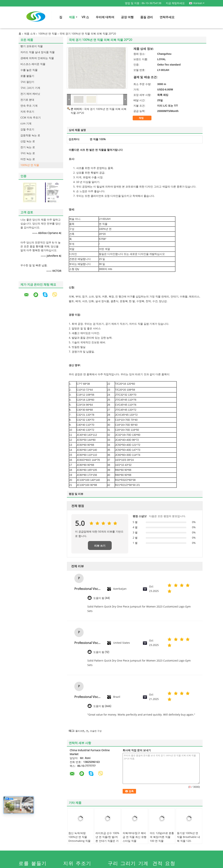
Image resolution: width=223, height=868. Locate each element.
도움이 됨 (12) (101, 652)
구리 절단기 (27, 82)
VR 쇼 (85, 17)
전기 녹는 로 (28, 147)
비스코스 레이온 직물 (33, 64)
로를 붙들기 (27, 76)
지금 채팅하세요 (175, 3)
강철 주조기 (27, 130)
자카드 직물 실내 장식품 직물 (38, 52)
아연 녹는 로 (28, 159)
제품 (72, 17)
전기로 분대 (27, 100)
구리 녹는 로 (28, 153)
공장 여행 (127, 17)
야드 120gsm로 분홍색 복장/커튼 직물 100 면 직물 (162, 837)
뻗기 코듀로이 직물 (32, 46)
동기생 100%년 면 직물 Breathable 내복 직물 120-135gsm (188, 839)
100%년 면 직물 (48, 34)
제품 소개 (30, 34)
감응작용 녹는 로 (30, 135)
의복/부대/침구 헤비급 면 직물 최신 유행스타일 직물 (135, 837)
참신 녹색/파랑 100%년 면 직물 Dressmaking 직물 (79, 837)
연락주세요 (167, 17)
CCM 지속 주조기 (31, 118)
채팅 (144, 118)
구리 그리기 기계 (30, 88)
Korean (199, 3)
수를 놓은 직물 (29, 70)
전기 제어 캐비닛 (30, 94)
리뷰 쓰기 (100, 546)
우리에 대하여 (105, 17)
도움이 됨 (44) (102, 598)
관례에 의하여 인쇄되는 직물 (37, 58)
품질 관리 (147, 17)
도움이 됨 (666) (102, 706)
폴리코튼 (80, 731)
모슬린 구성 (96, 731)
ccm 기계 (26, 124)
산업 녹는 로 (28, 141)
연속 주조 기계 (29, 106)
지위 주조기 (27, 112)
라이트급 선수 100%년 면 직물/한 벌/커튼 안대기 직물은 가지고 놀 (107, 839)
